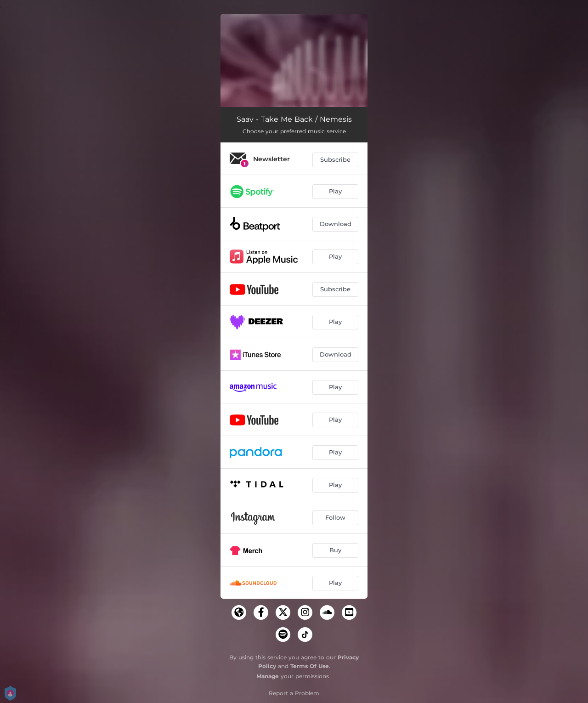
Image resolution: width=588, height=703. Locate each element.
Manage (268, 676)
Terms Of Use (310, 666)
